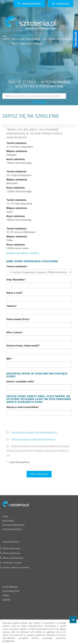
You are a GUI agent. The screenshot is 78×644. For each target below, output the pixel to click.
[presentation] (31, 424)
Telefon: (12, 306)
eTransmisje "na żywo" (12, 563)
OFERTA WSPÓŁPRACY (12, 529)
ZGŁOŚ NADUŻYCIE (11, 591)
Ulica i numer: (15, 332)
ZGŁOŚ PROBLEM (10, 587)
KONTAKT (7, 600)
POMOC (6, 596)
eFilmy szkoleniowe (11, 553)
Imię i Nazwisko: (16, 279)
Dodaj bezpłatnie (29, 4)
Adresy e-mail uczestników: (23, 407)
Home (6, 40)
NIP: (9, 359)
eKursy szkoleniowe (11, 548)
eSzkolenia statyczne (61, 39)
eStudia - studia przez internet (16, 567)
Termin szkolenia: (17, 266)
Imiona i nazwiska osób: (21, 381)
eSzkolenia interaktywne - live (29, 39)
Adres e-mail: (15, 293)
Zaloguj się (61, 4)
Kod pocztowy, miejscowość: (23, 345)
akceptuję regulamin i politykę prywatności (34, 433)
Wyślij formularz (39, 474)
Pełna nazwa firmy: (18, 319)
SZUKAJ (39, 102)
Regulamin (26, 43)
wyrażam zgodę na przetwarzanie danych (33, 440)
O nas (15, 43)
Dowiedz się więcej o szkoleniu (23, 253)
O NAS (5, 517)
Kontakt (39, 43)
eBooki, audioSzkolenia (13, 558)
